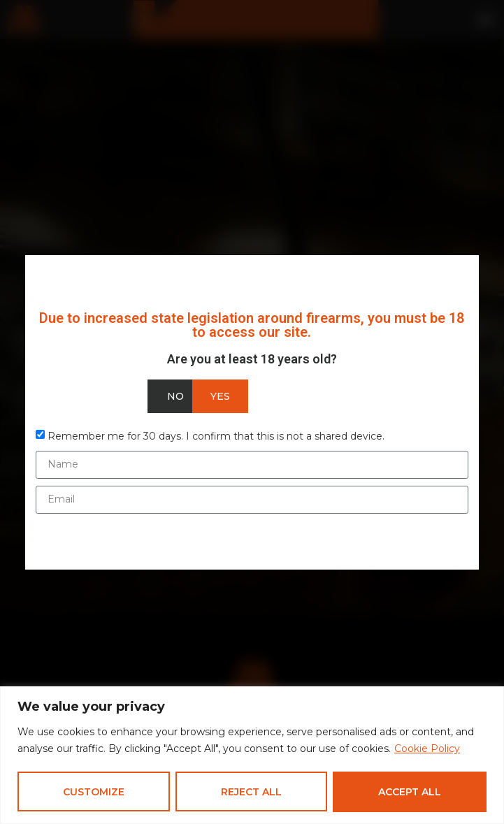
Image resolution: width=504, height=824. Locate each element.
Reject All (251, 792)
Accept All (410, 792)
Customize (94, 792)
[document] (252, 412)
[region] (252, 755)
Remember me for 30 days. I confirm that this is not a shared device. (216, 435)
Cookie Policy (427, 749)
